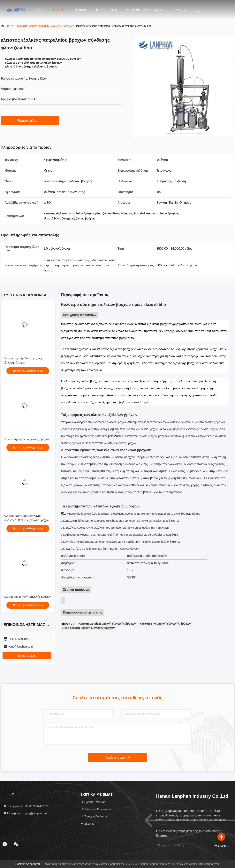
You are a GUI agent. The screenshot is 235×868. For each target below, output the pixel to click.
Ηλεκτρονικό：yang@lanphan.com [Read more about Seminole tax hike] (26, 813)
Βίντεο (81, 10)
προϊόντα (20, 26)
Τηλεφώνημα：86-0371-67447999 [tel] (26, 806)
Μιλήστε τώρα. (30, 120)
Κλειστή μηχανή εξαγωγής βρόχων (51, 26)
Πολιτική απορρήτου (28, 864)
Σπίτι (41, 10)
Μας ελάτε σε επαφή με (145, 10)
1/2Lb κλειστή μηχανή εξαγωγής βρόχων (88, 628)
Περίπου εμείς (106, 10)
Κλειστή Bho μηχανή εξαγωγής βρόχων (27, 597)
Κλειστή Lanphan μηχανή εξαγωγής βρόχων (107, 624)
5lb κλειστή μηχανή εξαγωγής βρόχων (26, 439)
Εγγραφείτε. (222, 846)
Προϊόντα (60, 10)
